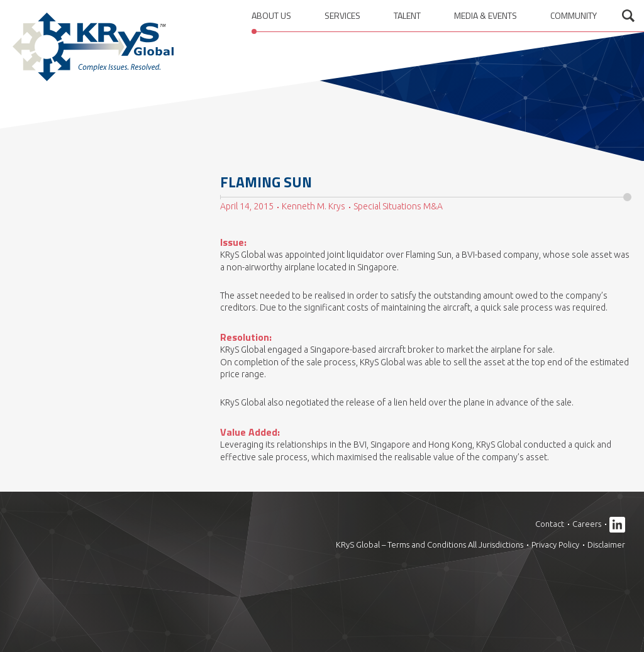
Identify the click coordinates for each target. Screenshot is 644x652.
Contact (550, 524)
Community (574, 15)
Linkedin (617, 525)
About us (271, 15)
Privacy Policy (555, 544)
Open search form (628, 16)
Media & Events (486, 15)
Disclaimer (606, 544)
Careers (587, 524)
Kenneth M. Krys (314, 206)
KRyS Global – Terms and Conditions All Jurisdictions (430, 544)
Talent (407, 15)
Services (342, 15)
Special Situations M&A (398, 206)
